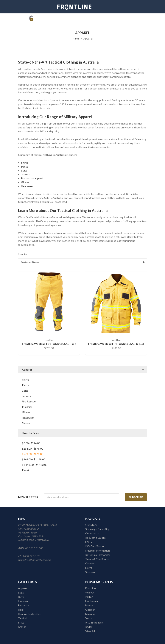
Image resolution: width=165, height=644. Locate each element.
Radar (89, 627)
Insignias (27, 407)
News (89, 568)
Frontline (91, 588)
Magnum (90, 614)
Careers (90, 563)
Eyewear (23, 601)
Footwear (24, 605)
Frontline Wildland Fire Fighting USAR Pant (49, 344)
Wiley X (90, 592)
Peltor (89, 597)
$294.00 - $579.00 (33, 449)
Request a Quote (95, 538)
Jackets (26, 174)
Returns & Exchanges (98, 555)
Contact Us (92, 533)
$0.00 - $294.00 (31, 443)
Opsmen (90, 610)
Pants (25, 167)
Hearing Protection (29, 614)
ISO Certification (95, 546)
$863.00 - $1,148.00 (34, 459)
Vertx (89, 618)
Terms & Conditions (97, 559)
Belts (24, 170)
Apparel (88, 38)
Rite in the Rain (94, 622)
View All (90, 631)
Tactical (23, 618)
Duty (21, 597)
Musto (89, 605)
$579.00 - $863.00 (33, 454)
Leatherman (92, 601)
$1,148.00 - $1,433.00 (35, 465)
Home (76, 38)
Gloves (25, 182)
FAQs (89, 542)
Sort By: (23, 254)
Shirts (25, 163)
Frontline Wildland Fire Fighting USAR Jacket (116, 344)
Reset (26, 470)
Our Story (91, 525)
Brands (22, 627)
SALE (21, 622)
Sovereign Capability (97, 529)
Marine (26, 423)
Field (21, 610)
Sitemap (90, 572)
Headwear (27, 186)
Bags (21, 592)
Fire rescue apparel (32, 178)
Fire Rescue (29, 401)
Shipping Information (98, 551)
